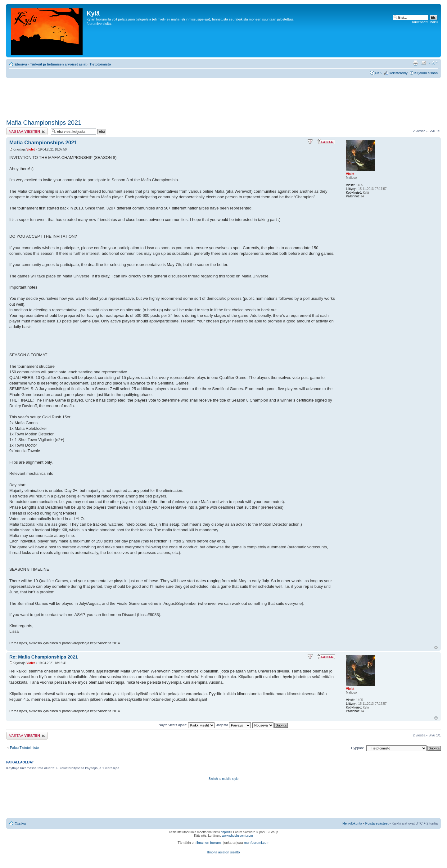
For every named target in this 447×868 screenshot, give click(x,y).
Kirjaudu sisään (426, 73)
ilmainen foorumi (209, 843)
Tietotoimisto (100, 64)
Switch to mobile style (223, 779)
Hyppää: (357, 748)
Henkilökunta (352, 823)
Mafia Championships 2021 (44, 123)
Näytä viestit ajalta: (187, 725)
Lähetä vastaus (27, 131)
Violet (31, 149)
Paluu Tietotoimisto (24, 748)
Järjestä (233, 725)
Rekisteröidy (398, 73)
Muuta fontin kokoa (433, 63)
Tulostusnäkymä (415, 63)
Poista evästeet (377, 823)
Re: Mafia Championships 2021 (44, 657)
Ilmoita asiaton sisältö (223, 852)
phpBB (225, 832)
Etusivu (21, 64)
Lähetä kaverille (424, 63)
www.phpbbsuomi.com (237, 836)
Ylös (436, 648)
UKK (379, 73)
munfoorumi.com (257, 843)
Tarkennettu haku (425, 22)
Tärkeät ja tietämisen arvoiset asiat (58, 64)
